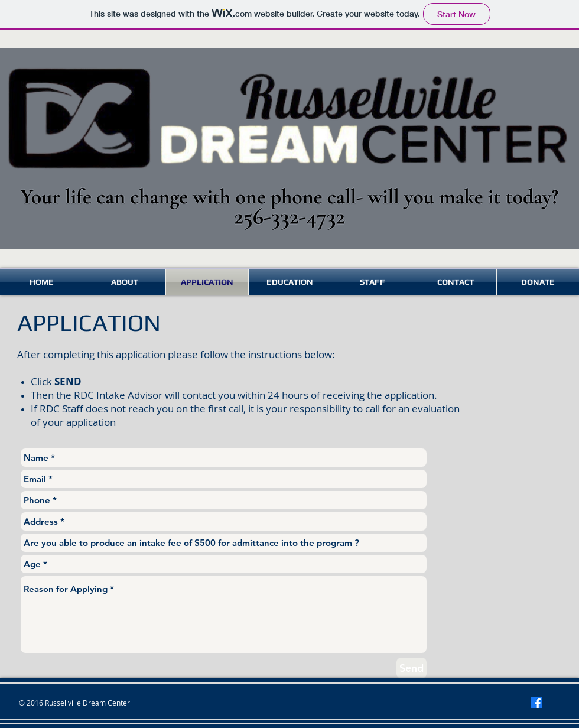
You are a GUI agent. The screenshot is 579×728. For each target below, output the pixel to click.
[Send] (412, 668)
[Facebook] (536, 703)
